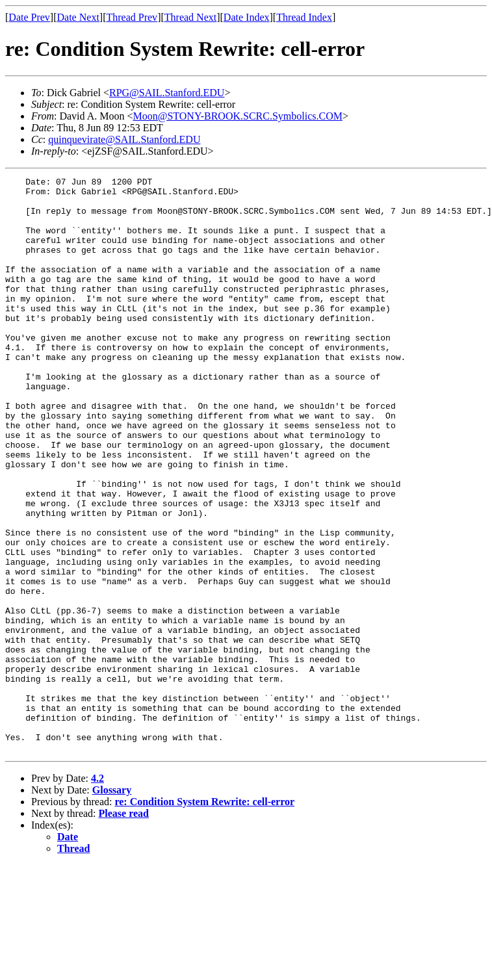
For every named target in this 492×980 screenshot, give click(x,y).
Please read (124, 928)
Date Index (247, 17)
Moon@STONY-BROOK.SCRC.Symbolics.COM (238, 116)
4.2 (97, 893)
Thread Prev (132, 17)
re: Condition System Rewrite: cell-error (204, 917)
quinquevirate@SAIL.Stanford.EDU (124, 139)
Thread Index (304, 17)
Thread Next (190, 17)
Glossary (112, 905)
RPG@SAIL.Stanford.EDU (167, 93)
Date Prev (29, 17)
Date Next (78, 17)
